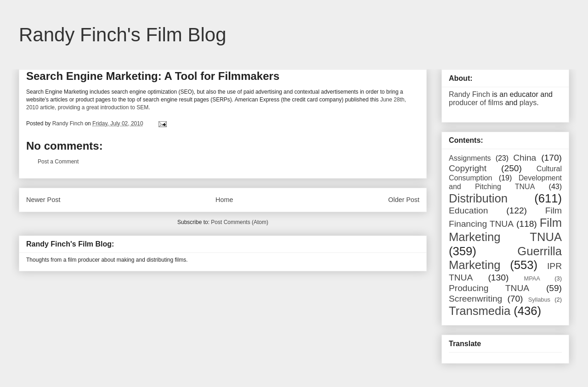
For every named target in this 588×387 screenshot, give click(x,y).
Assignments (470, 158)
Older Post (404, 200)
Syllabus (539, 300)
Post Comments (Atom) (240, 222)
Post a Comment (58, 162)
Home (224, 200)
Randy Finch (469, 94)
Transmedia (480, 311)
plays (528, 103)
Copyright (468, 168)
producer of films (476, 103)
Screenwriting (475, 299)
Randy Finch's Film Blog (123, 35)
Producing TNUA (489, 288)
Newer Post (43, 200)
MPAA (532, 278)
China (525, 158)
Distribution (478, 198)
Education (468, 210)
